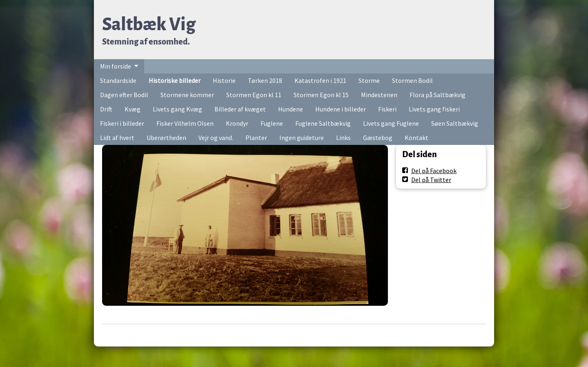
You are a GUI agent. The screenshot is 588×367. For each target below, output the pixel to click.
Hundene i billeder (341, 109)
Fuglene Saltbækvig (323, 123)
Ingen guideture (302, 138)
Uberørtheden (166, 138)
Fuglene (272, 123)
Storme (369, 80)
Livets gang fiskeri (434, 109)
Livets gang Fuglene (391, 123)
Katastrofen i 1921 (320, 80)
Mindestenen (379, 95)
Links (343, 138)
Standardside (118, 80)
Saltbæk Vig (149, 24)
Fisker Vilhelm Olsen (185, 123)
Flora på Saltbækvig (438, 95)
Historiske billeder (175, 80)
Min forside (116, 66)
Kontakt (416, 138)
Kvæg (133, 109)
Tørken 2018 (265, 80)
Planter (256, 138)
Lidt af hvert (117, 138)
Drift (106, 109)
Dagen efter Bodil (124, 95)
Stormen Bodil (412, 80)
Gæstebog (378, 138)
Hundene (291, 109)
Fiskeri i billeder (122, 123)
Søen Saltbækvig (455, 123)
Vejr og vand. (216, 138)
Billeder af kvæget (240, 109)
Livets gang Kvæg (177, 109)
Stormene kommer (187, 95)
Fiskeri (387, 109)
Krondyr (237, 123)
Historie (224, 80)
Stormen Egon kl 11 (254, 95)
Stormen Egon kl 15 (321, 95)
